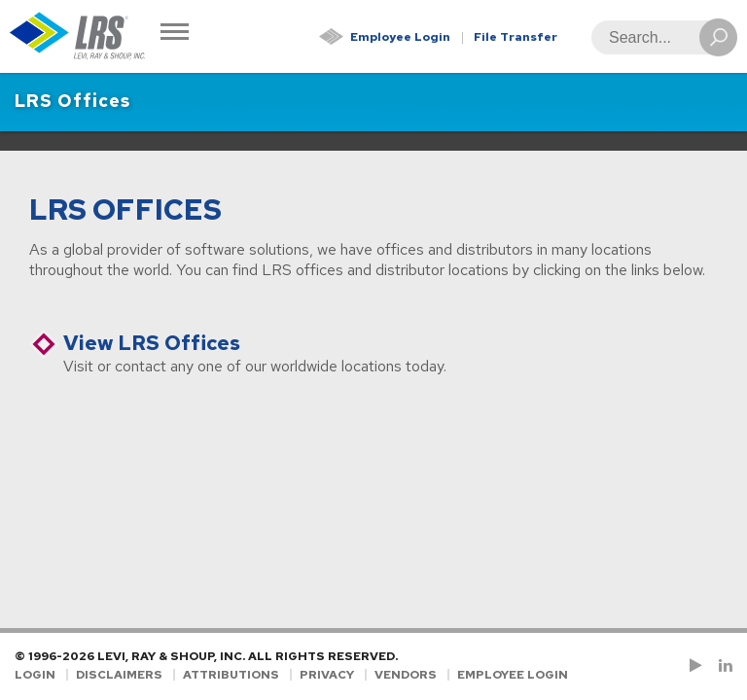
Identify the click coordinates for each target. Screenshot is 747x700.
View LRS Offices (152, 343)
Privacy (327, 675)
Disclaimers (119, 675)
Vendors (406, 675)
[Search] (658, 37)
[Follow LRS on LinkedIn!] (722, 666)
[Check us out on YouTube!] (699, 666)
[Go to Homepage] (78, 36)
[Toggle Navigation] (175, 34)
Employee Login (400, 37)
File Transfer (516, 37)
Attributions (231, 675)
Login (35, 675)
